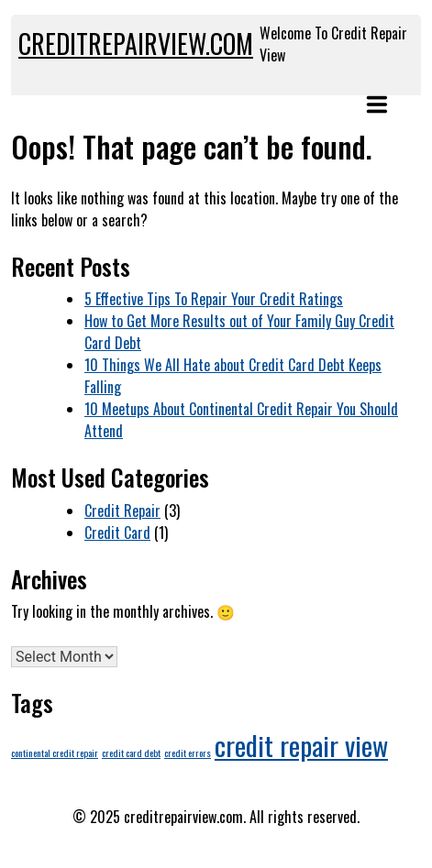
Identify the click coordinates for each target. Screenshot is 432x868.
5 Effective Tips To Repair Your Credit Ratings (214, 299)
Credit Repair (122, 511)
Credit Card (117, 533)
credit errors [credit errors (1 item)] (188, 753)
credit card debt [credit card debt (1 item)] (131, 753)
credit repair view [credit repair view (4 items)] (301, 745)
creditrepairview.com (136, 44)
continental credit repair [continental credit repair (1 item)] (55, 753)
